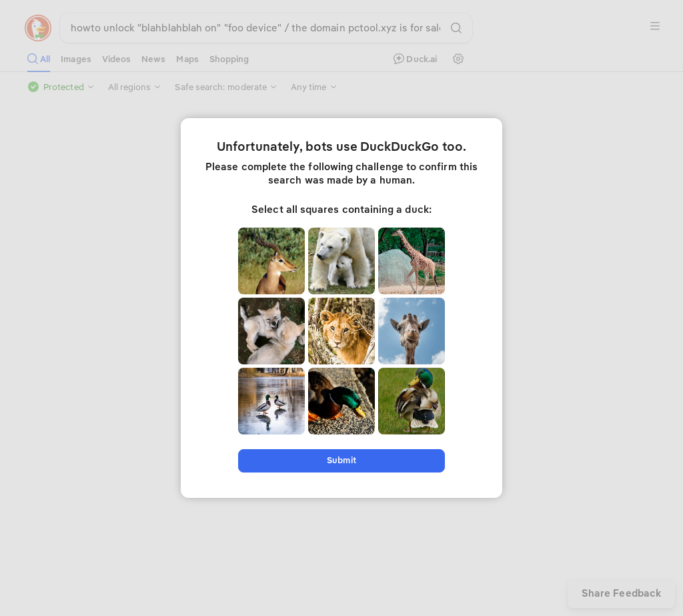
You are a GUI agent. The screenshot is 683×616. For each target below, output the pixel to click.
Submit (341, 460)
